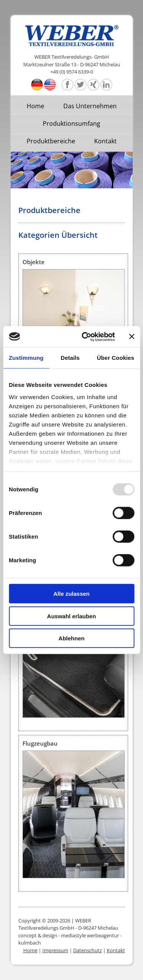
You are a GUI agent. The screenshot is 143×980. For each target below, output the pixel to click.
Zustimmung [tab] (26, 358)
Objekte (34, 262)
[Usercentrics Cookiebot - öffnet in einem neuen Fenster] (85, 337)
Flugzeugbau (40, 743)
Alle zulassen (71, 594)
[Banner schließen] (132, 337)
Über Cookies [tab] (116, 358)
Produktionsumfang (71, 124)
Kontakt (105, 141)
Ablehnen (71, 638)
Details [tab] (70, 358)
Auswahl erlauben (71, 616)
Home (35, 106)
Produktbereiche (51, 141)
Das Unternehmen (90, 106)
